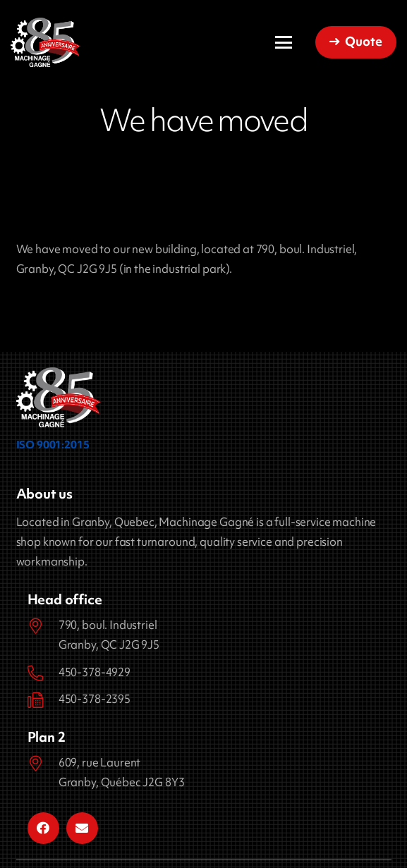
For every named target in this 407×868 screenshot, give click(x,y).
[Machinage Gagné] (45, 42)
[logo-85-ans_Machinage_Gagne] (59, 397)
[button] (284, 42)
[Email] (82, 828)
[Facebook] (43, 828)
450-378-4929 (95, 672)
